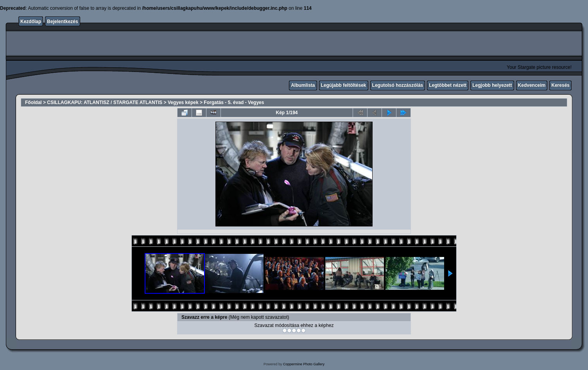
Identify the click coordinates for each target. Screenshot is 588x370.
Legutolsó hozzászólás (398, 85)
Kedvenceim (532, 85)
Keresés (560, 85)
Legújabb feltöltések (344, 85)
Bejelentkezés (62, 22)
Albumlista (303, 85)
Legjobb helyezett (492, 85)
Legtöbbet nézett (448, 85)
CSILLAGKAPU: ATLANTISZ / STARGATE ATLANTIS (105, 102)
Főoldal (33, 102)
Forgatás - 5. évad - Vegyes (234, 102)
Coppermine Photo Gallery (304, 364)
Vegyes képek (183, 102)
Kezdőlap (31, 22)
